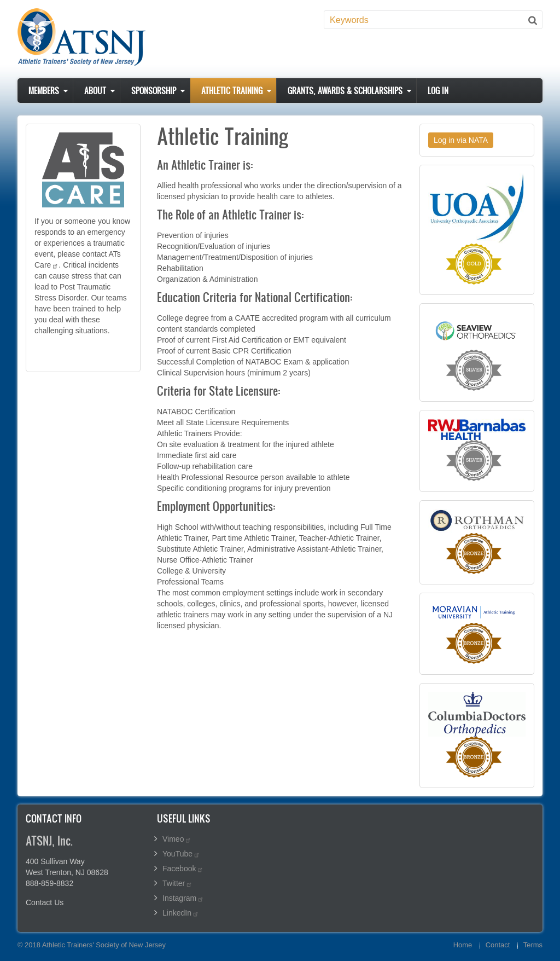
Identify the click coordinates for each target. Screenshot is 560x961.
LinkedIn (181, 913)
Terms (533, 945)
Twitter (177, 883)
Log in (438, 91)
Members (44, 91)
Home (463, 945)
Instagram (183, 898)
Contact (498, 945)
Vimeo (177, 839)
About (95, 91)
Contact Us (45, 902)
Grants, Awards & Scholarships (345, 91)
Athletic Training (232, 91)
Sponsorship (154, 91)
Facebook (183, 869)
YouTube (181, 854)
